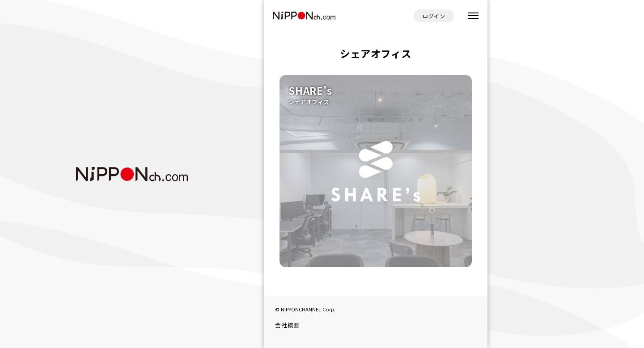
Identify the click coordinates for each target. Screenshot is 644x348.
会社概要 (287, 325)
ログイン (434, 16)
